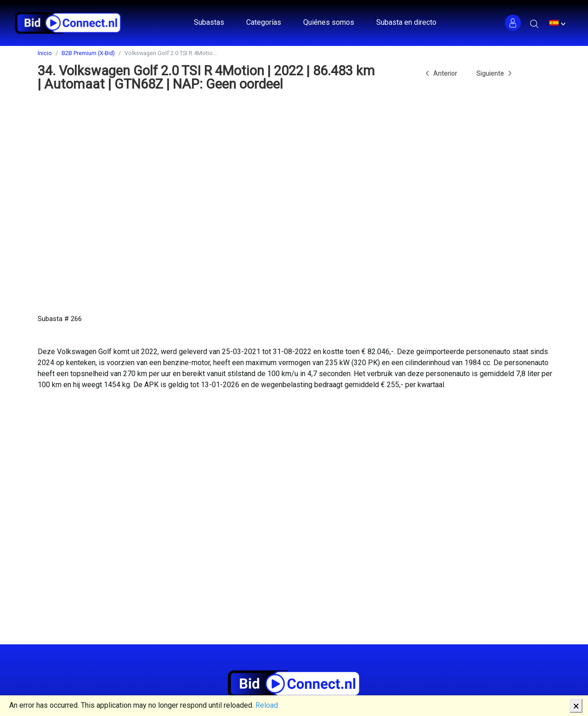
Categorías (264, 22)
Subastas (209, 22)
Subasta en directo (406, 22)
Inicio (45, 53)
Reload (267, 705)
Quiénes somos (329, 22)
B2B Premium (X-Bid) (88, 53)
